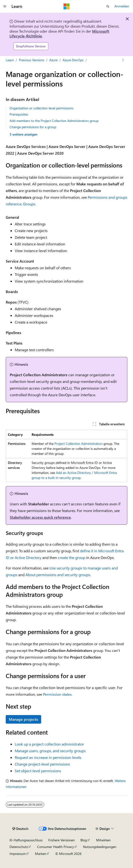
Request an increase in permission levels (48, 757)
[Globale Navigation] (5, 6)
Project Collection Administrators (79, 444)
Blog (84, 840)
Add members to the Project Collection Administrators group (54, 121)
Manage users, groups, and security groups (50, 751)
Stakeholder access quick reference (40, 517)
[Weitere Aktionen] (123, 60)
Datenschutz (19, 847)
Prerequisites (19, 114)
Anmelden (122, 6)
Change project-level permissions (42, 764)
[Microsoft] (67, 6)
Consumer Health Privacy (56, 847)
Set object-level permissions (38, 771)
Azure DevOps (73, 60)
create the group (71, 557)
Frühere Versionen (62, 840)
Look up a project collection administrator (49, 744)
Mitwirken (103, 840)
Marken (41, 854)
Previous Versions (32, 60)
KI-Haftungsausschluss (26, 840)
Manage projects (23, 719)
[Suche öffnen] (108, 6)
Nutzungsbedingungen (100, 847)
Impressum (18, 854)
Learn (10, 60)
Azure (53, 60)
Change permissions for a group (33, 127)
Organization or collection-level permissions (41, 108)
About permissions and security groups (58, 575)
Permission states (57, 694)
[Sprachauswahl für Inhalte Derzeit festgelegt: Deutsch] (20, 829)
